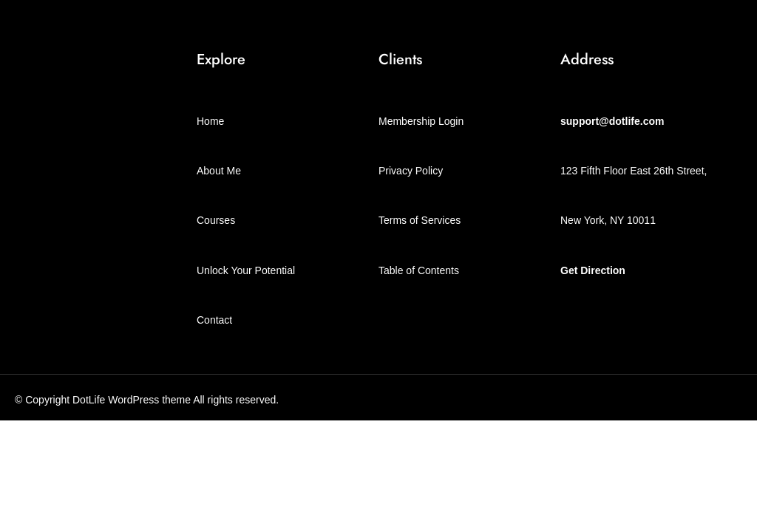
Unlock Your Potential (246, 270)
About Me (219, 171)
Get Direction (593, 270)
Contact (214, 320)
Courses (216, 220)
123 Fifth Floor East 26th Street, (634, 171)
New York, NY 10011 (608, 220)
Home (210, 121)
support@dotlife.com (612, 121)
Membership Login (421, 121)
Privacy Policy (411, 171)
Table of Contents (419, 270)
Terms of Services (420, 220)
